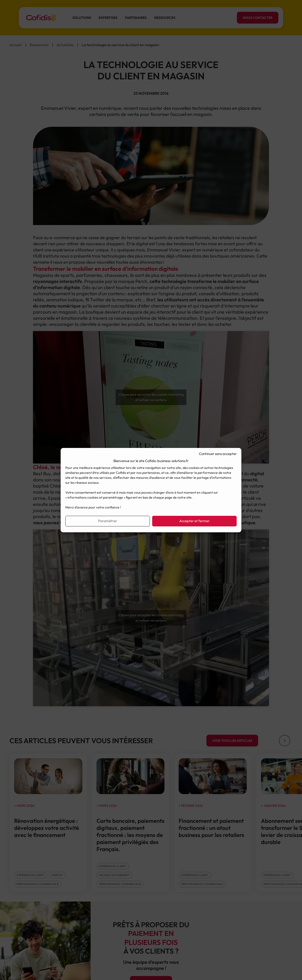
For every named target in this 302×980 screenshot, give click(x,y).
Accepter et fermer (194, 521)
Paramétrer (108, 521)
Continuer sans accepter (218, 454)
